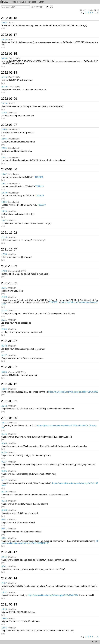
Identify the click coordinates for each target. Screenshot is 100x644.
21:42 (4, 406)
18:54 (4, 628)
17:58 (4, 254)
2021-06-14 (9, 578)
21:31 (4, 288)
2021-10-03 (9, 266)
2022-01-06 (9, 169)
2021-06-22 (9, 401)
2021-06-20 (9, 418)
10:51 (4, 157)
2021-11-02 (9, 233)
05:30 (4, 372)
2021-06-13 (9, 604)
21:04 (4, 329)
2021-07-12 (9, 384)
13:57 (4, 221)
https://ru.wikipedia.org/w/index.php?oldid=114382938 (73, 392)
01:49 (4, 346)
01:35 (4, 453)
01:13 (4, 501)
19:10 (4, 609)
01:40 (4, 443)
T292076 (40, 196)
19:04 (4, 618)
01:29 (4, 77)
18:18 (4, 103)
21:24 (4, 311)
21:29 (4, 297)
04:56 (4, 58)
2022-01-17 (9, 35)
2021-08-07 (9, 367)
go (51, 7)
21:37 (4, 583)
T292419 (40, 186)
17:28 (4, 271)
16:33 (4, 39)
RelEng (22, 2)
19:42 (4, 174)
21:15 (4, 237)
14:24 (4, 389)
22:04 (4, 139)
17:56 (4, 113)
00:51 (4, 519)
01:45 (4, 434)
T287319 (41, 205)
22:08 (4, 129)
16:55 (4, 23)
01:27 (4, 355)
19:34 (4, 202)
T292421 (39, 177)
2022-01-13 (9, 73)
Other (41, 2)
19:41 (4, 184)
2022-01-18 (9, 18)
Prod (14, 2)
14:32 (4, 592)
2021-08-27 (9, 341)
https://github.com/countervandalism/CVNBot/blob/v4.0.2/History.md (49, 427)
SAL (4, 2)
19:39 (4, 193)
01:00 (4, 510)
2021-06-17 (9, 552)
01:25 (4, 471)
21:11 (4, 320)
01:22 (4, 480)
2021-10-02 (9, 283)
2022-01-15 (9, 54)
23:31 (4, 423)
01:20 (4, 492)
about (94, 641)
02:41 (4, 566)
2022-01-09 (9, 99)
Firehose (32, 2)
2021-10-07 (9, 249)
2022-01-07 (9, 125)
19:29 (4, 211)
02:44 (4, 557)
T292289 (53, 302)
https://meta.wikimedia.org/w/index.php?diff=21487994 (53, 595)
